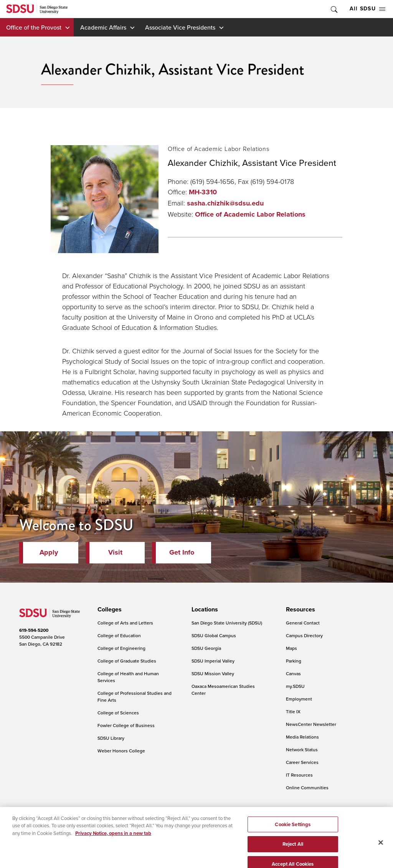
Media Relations (302, 737)
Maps (291, 648)
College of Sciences (118, 713)
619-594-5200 (34, 630)
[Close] (381, 853)
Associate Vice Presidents (180, 27)
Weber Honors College (121, 751)
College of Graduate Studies (127, 661)
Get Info (182, 552)
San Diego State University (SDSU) (227, 623)
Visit (115, 552)
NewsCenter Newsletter (311, 724)
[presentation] (108, 610)
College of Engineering (121, 648)
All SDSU (367, 9)
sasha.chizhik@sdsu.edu (225, 203)
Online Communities (307, 788)
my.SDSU (295, 686)
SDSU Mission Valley (213, 673)
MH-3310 (203, 192)
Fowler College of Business (126, 725)
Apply (49, 552)
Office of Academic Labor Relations (250, 214)
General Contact (303, 623)
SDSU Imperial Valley (213, 661)
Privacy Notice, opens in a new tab (113, 844)
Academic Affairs (103, 27)
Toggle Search (334, 9)
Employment (299, 699)
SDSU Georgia (206, 648)
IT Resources (299, 775)
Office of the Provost (34, 27)
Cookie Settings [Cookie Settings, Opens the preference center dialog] (293, 835)
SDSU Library (111, 738)
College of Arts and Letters (125, 623)
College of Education (119, 635)
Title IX (293, 711)
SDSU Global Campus (214, 635)
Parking (294, 661)
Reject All (293, 855)
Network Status (302, 750)
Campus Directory (304, 635)
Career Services (302, 762)
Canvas (293, 673)
